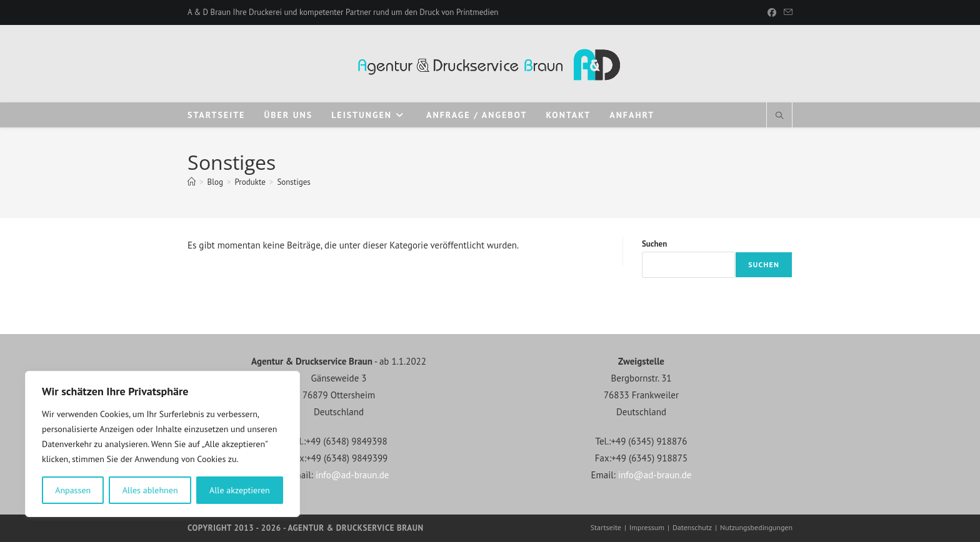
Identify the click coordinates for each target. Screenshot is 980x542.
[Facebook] (772, 12)
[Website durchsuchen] (779, 116)
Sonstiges (293, 182)
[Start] (192, 182)
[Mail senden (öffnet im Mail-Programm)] (786, 12)
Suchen (654, 244)
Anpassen (73, 490)
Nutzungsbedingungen (756, 527)
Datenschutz (692, 527)
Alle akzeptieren (240, 490)
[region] (162, 444)
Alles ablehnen (150, 490)
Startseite (606, 527)
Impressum (647, 527)
